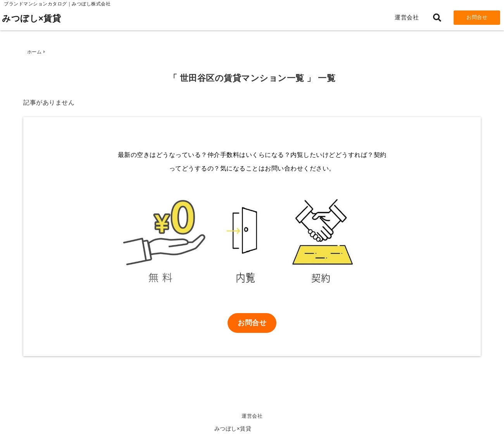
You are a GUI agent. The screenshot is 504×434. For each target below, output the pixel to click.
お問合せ (477, 17)
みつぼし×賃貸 (31, 18)
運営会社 (407, 17)
